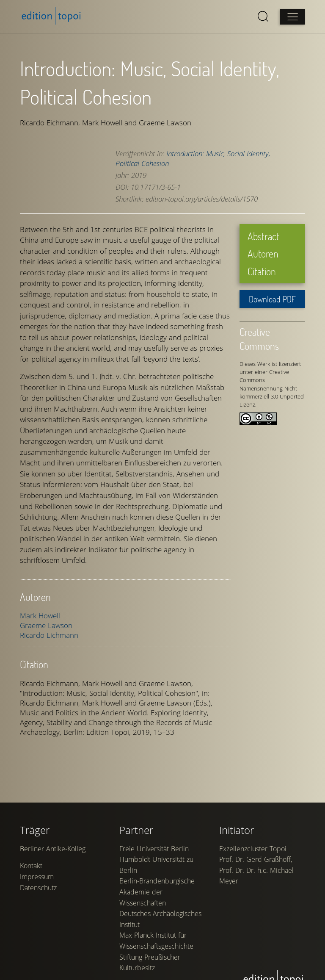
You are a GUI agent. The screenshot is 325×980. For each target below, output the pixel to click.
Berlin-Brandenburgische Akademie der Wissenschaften (157, 934)
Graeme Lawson (47, 624)
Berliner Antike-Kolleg (53, 891)
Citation (261, 270)
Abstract (263, 234)
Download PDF (272, 297)
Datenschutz (39, 930)
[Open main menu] (292, 17)
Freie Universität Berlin (154, 891)
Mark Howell (40, 614)
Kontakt (32, 908)
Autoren (263, 252)
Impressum (37, 919)
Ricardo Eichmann (50, 633)
